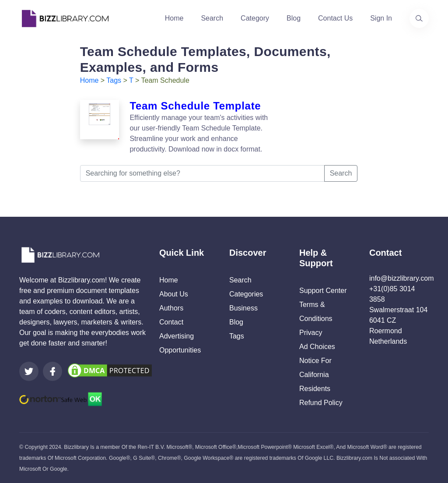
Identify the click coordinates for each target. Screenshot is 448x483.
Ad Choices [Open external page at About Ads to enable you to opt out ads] (317, 347)
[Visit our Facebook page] (52, 371)
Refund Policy (321, 403)
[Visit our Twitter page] (29, 371)
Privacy (311, 333)
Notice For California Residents (315, 375)
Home (174, 18)
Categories (246, 294)
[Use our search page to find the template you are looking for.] (419, 18)
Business (243, 308)
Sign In (381, 18)
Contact (171, 322)
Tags (114, 80)
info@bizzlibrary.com (402, 278)
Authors (171, 308)
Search (212, 18)
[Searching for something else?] (202, 173)
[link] (29, 371)
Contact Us (335, 18)
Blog (294, 18)
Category (255, 18)
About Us (174, 294)
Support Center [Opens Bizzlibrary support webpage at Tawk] (323, 291)
